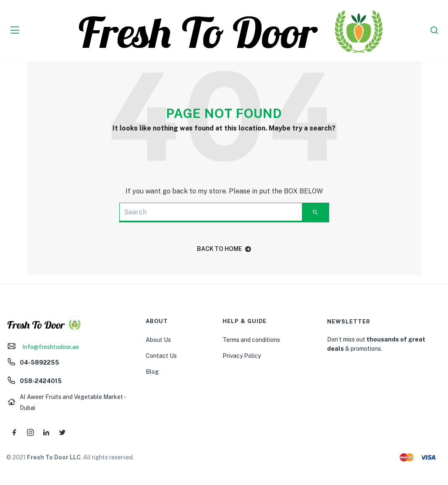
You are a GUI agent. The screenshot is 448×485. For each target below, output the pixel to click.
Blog (152, 372)
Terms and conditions (251, 340)
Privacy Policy (242, 356)
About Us (158, 340)
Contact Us (161, 356)
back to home (224, 249)
